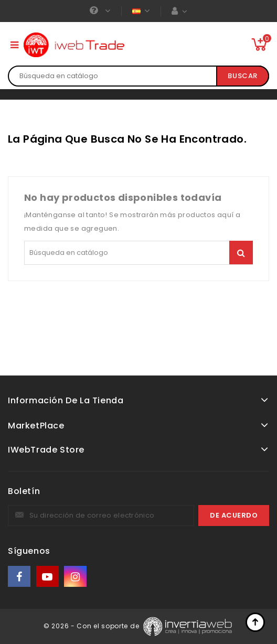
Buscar (243, 76)
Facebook (20, 577)
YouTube (48, 577)
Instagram (76, 577)
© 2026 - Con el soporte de (92, 625)
